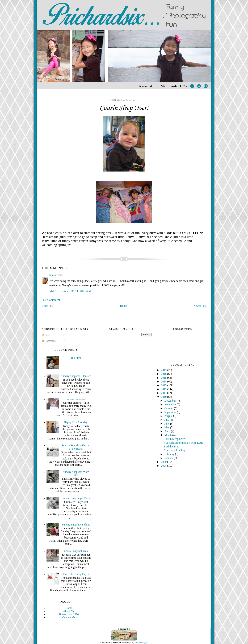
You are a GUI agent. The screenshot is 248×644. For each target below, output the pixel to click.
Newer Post (200, 306)
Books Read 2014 (69, 614)
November (171, 404)
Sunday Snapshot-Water (76, 551)
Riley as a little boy (174, 450)
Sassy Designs (141, 643)
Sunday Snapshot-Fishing (76, 525)
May (167, 427)
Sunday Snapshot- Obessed (76, 376)
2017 (164, 370)
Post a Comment (51, 300)
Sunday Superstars (76, 399)
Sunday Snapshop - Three (76, 498)
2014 (164, 382)
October (169, 408)
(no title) (76, 358)
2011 (164, 393)
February (170, 454)
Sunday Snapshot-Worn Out (76, 473)
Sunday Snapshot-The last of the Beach (76, 447)
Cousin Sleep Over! (124, 108)
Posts (46, 335)
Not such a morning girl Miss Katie (183, 443)
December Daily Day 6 (76, 574)
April (168, 431)
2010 (164, 397)
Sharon (53, 275)
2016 (164, 374)
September (171, 412)
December (170, 401)
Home (142, 86)
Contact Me (178, 86)
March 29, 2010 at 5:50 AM (70, 291)
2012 (164, 389)
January (169, 458)
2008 (164, 466)
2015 (164, 378)
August (169, 416)
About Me (158, 86)
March (168, 435)
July (167, 420)
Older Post (48, 306)
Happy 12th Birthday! (76, 422)
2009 (164, 462)
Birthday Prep (171, 447)
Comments (49, 341)
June (167, 424)
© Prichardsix (124, 629)
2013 (164, 385)
